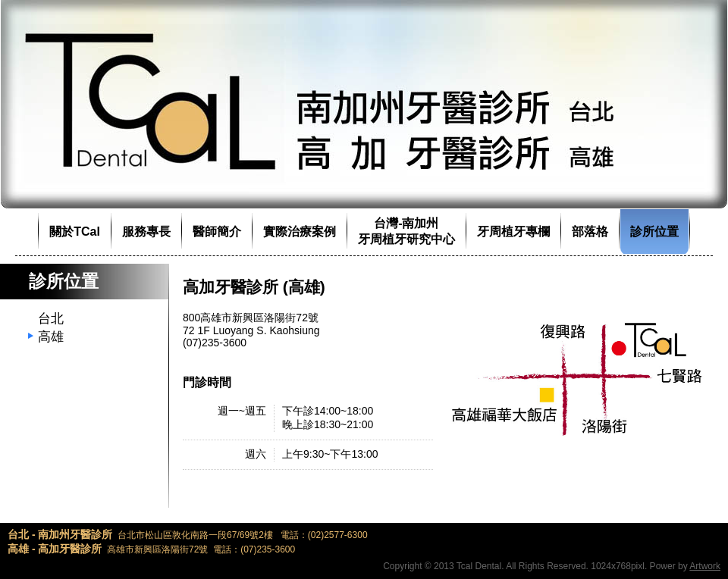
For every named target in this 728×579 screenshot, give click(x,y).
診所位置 (654, 232)
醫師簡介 (217, 232)
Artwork (705, 566)
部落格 (590, 232)
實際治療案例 (300, 232)
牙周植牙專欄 (513, 232)
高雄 (51, 337)
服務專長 (146, 232)
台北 (51, 319)
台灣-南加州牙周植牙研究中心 (406, 231)
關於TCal (75, 232)
